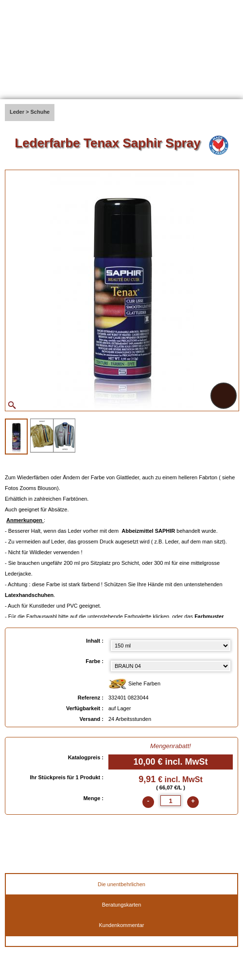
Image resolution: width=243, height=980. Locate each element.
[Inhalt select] (171, 646)
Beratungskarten (122, 905)
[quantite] (171, 801)
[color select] (171, 666)
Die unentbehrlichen (121, 884)
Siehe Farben (134, 684)
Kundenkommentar (122, 925)
